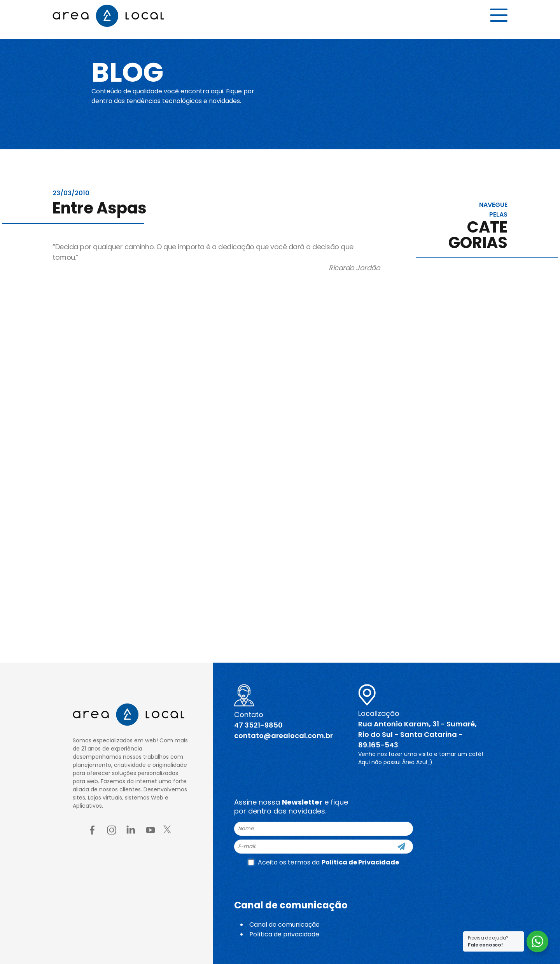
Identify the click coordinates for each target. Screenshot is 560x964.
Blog (134, 71)
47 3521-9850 (258, 725)
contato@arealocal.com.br (283, 736)
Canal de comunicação (284, 925)
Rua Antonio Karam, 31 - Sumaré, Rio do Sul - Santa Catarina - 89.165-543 (417, 734)
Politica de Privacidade (360, 862)
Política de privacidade (284, 934)
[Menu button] (499, 18)
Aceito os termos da (324, 862)
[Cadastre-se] (401, 847)
